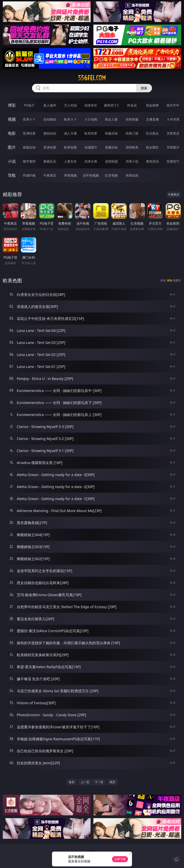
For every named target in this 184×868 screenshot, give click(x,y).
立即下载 (120, 859)
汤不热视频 (91, 175)
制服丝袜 (111, 133)
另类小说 (132, 161)
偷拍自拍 (50, 133)
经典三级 (132, 133)
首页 (72, 782)
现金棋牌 (152, 105)
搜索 (144, 88)
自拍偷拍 (50, 119)
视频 (12, 119)
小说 (12, 161)
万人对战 (70, 105)
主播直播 (152, 119)
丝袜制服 (132, 119)
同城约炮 (29, 175)
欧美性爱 (91, 133)
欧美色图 (70, 147)
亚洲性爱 (29, 133)
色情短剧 (132, 175)
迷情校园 (111, 161)
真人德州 (50, 105)
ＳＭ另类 (173, 119)
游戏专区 (91, 105)
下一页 (99, 782)
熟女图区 (152, 147)
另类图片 (173, 147)
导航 (12, 175)
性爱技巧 (173, 161)
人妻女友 (70, 161)
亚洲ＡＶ (29, 119)
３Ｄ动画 (91, 119)
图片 (12, 147)
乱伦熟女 (152, 133)
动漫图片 (91, 147)
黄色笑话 (152, 161)
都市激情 (29, 161)
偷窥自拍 (29, 147)
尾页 (112, 782)
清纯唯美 (132, 147)
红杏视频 (111, 175)
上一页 (85, 782)
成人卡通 (70, 133)
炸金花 (132, 105)
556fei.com (92, 78)
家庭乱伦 (50, 161)
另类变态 (173, 133)
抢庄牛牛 (173, 105)
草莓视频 (70, 175)
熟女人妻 (111, 119)
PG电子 (29, 105)
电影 (12, 133)
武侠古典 (91, 161)
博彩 (12, 105)
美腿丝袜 (111, 147)
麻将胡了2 (111, 105)
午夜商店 (50, 175)
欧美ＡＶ (70, 119)
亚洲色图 (50, 147)
